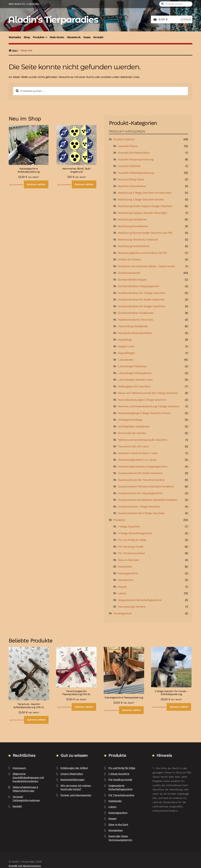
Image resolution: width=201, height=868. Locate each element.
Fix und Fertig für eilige (132, 540)
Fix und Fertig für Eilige (122, 768)
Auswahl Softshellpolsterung (136, 173)
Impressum (19, 768)
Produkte (39, 37)
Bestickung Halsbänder (132, 219)
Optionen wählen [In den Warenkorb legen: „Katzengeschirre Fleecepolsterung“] (131, 710)
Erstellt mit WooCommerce (25, 866)
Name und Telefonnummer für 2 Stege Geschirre (148, 393)
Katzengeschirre (128, 573)
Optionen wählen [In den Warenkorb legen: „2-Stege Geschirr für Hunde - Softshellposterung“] (179, 707)
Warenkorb (74, 37)
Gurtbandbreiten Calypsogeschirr (139, 286)
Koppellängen (126, 353)
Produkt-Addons (124, 139)
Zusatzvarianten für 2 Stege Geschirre (141, 513)
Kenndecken (126, 580)
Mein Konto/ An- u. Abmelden (24, 4)
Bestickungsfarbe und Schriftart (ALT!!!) (142, 253)
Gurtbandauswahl (129, 273)
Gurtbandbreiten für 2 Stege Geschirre (142, 293)
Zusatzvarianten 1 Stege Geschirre (139, 507)
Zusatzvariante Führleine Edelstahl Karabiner (146, 486)
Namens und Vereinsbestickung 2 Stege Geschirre (149, 406)
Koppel (122, 587)
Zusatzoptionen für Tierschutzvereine (141, 480)
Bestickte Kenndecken (132, 186)
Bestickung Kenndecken (133, 226)
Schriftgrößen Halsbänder (134, 426)
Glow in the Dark (128, 560)
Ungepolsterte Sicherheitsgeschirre (140, 600)
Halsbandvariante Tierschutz (136, 320)
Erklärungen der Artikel (74, 768)
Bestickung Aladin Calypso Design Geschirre (145, 206)
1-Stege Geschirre (129, 527)
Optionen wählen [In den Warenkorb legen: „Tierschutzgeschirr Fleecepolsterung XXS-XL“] (84, 707)
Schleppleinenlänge (130, 420)
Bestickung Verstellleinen (134, 246)
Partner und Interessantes (76, 795)
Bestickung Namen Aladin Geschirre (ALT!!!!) (145, 233)
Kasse (87, 37)
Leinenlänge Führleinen (133, 366)
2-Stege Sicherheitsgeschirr (135, 533)
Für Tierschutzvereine (131, 553)
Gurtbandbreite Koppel (132, 280)
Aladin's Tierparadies (53, 20)
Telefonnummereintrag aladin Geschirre (143, 440)
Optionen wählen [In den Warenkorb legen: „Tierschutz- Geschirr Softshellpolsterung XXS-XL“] (36, 720)
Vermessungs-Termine (132, 607)
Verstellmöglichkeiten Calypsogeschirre (143, 467)
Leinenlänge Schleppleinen (135, 373)
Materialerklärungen (72, 780)
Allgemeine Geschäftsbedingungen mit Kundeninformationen (28, 777)
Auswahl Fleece (128, 146)
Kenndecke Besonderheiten (135, 333)
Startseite (15, 37)
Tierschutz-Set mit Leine (133, 446)
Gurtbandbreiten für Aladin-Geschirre (141, 300)
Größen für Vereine (129, 259)
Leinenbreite (126, 360)
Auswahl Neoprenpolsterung (136, 159)
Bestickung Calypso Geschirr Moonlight (143, 213)
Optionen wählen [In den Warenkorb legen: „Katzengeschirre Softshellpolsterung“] (36, 184)
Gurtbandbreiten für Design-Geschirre (141, 306)
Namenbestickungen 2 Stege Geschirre (142, 400)
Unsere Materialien (72, 774)
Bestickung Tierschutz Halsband (138, 240)
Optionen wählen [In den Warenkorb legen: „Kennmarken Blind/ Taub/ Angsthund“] (84, 184)
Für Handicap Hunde (131, 547)
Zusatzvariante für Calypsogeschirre (140, 493)
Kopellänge (125, 340)
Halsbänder (125, 567)
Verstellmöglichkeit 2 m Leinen (137, 460)
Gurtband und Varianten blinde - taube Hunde (146, 266)
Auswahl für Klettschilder (134, 153)
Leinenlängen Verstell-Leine (135, 380)
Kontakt (98, 37)
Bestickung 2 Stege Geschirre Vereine (141, 199)
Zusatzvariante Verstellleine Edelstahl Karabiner (148, 500)
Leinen (122, 593)
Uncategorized (122, 613)
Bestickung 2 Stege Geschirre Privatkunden (145, 193)
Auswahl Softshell (129, 166)
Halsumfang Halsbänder (133, 326)
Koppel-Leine (126, 346)
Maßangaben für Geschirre (134, 386)
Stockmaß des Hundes (132, 433)
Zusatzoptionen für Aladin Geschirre (140, 473)
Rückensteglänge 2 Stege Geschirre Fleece (144, 413)
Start (15, 50)
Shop (27, 37)
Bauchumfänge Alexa (131, 179)
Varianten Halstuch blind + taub (138, 453)
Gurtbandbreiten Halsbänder (136, 313)
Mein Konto (57, 37)
